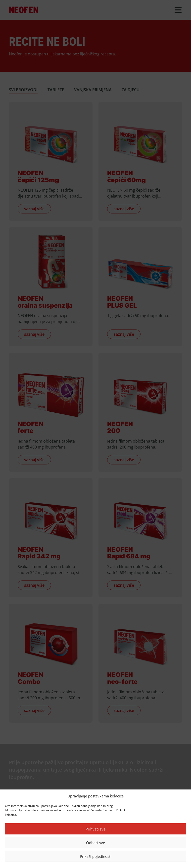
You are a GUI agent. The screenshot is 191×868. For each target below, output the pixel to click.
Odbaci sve (95, 843)
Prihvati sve (95, 829)
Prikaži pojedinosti (96, 856)
